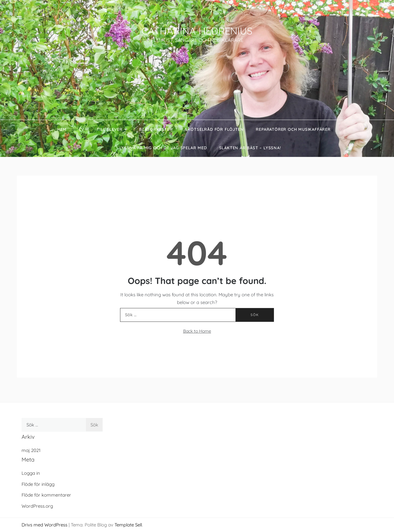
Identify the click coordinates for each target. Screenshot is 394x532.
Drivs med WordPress (45, 525)
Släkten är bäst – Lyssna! (250, 148)
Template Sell (128, 525)
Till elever (112, 129)
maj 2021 (31, 450)
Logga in (31, 473)
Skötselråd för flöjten (214, 129)
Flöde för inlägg (38, 484)
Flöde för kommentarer (46, 495)
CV (82, 129)
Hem (62, 129)
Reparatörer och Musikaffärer (293, 129)
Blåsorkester (156, 129)
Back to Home (197, 331)
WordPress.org (37, 506)
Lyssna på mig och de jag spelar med (163, 148)
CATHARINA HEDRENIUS (197, 31)
